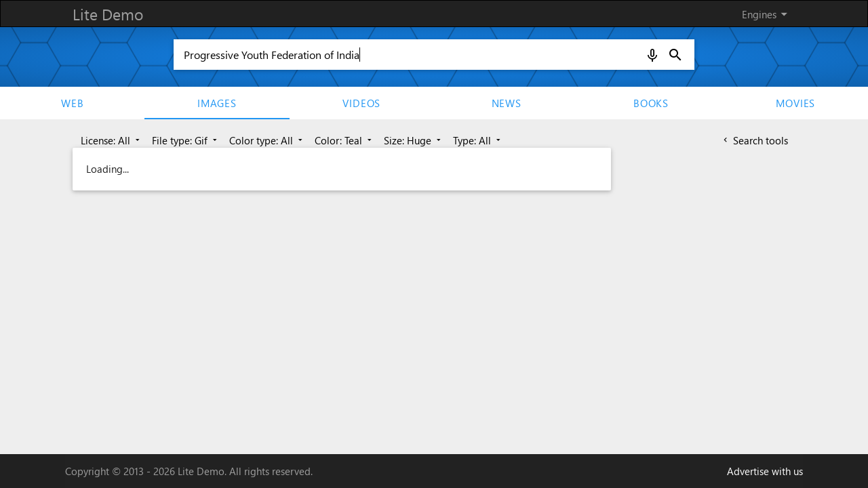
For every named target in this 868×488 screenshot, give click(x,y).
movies (795, 103)
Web (72, 103)
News (507, 103)
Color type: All (267, 140)
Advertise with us (765, 471)
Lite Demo (108, 14)
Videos (361, 103)
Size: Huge (414, 140)
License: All (112, 140)
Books (651, 103)
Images (217, 103)
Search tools (754, 140)
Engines (767, 14)
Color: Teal (344, 140)
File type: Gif (186, 140)
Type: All (478, 140)
